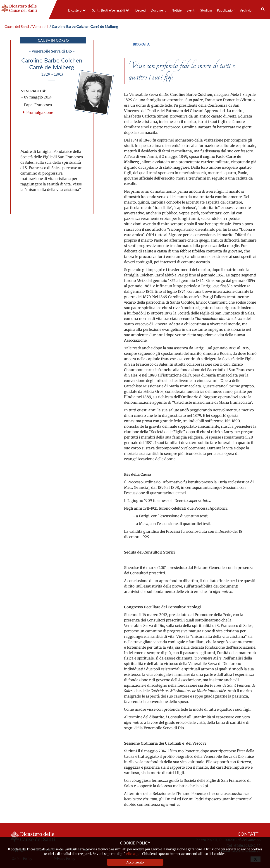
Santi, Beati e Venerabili (108, 10)
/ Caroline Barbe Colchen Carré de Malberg (84, 26)
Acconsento (135, 862)
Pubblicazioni (226, 10)
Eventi (191, 10)
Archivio (246, 10)
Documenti (159, 10)
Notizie (177, 10)
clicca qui (133, 854)
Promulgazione (37, 113)
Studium (206, 10)
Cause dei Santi (17, 26)
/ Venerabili (39, 26)
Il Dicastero (74, 10)
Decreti (141, 10)
